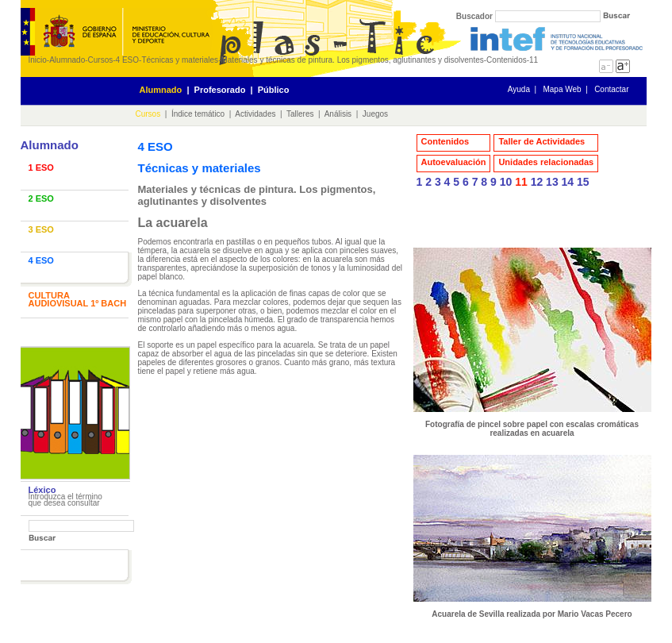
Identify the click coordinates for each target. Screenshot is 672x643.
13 (552, 182)
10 (506, 182)
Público (274, 90)
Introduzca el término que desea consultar (65, 500)
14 (568, 182)
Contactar (611, 89)
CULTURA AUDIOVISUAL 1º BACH (78, 299)
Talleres (300, 114)
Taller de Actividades (541, 141)
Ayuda (519, 89)
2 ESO (41, 198)
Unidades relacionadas (546, 162)
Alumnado (67, 60)
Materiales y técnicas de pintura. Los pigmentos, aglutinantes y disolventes (352, 60)
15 (583, 182)
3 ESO (41, 229)
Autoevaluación (454, 162)
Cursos (101, 60)
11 (521, 182)
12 (537, 182)
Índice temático (198, 114)
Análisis (338, 114)
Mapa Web (562, 89)
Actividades (255, 114)
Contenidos (445, 141)
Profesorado (220, 90)
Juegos (375, 114)
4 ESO (127, 60)
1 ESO (41, 167)
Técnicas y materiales (180, 60)
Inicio (38, 60)
